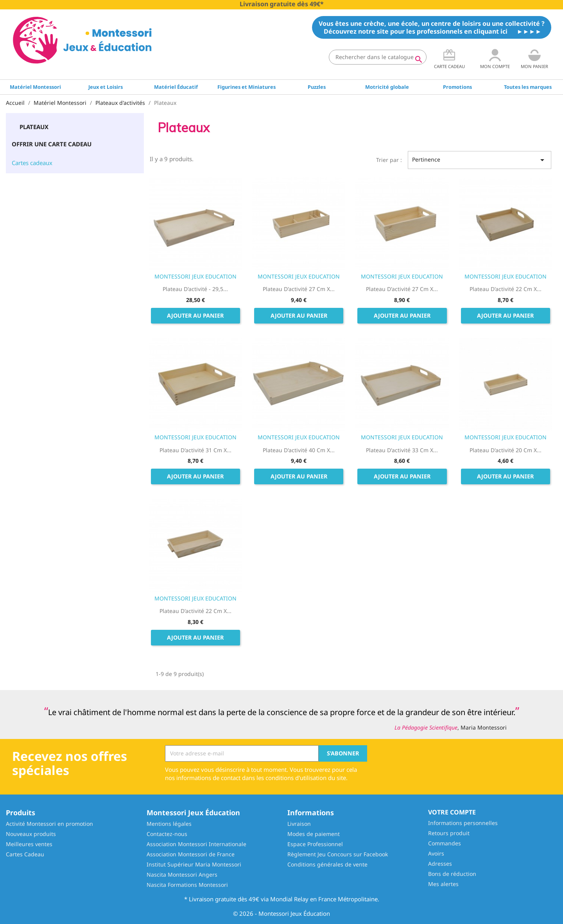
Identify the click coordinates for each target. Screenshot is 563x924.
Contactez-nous (167, 834)
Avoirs (436, 853)
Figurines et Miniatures (247, 87)
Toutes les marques (528, 87)
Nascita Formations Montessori (187, 885)
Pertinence (480, 160)
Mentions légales (169, 824)
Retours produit (449, 833)
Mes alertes (443, 884)
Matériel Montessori (35, 87)
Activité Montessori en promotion (49, 824)
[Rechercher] (378, 57)
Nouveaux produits (31, 834)
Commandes (445, 843)
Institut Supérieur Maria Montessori (194, 864)
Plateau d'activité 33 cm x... (402, 450)
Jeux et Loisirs (106, 87)
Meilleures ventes (29, 844)
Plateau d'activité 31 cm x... (195, 450)
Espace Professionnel (315, 844)
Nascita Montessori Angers (182, 875)
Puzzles (317, 87)
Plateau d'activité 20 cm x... (506, 450)
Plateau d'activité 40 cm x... (299, 450)
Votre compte (452, 812)
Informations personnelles (463, 823)
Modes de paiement (314, 834)
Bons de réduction (452, 874)
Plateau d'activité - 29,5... (195, 289)
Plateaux (34, 127)
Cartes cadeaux (32, 163)
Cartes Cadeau (25, 854)
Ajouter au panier (195, 315)
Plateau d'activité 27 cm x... (299, 289)
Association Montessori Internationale (196, 844)
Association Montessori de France (191, 854)
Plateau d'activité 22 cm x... (506, 289)
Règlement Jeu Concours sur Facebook (338, 854)
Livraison (299, 824)
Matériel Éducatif (176, 87)
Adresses (440, 864)
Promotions (457, 87)
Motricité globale (387, 87)
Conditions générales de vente (327, 864)
